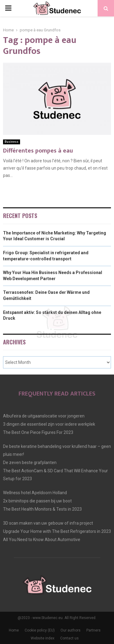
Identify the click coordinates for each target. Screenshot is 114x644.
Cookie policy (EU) (40, 630)
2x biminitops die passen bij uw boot (37, 501)
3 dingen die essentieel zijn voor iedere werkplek (49, 424)
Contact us (69, 638)
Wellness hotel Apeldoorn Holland (35, 493)
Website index (43, 638)
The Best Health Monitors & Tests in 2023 (42, 509)
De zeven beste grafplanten (30, 463)
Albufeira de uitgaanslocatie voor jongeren (44, 416)
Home (14, 630)
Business (12, 142)
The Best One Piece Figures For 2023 (38, 432)
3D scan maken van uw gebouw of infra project (48, 523)
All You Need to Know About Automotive (42, 540)
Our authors (71, 630)
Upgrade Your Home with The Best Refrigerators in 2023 (57, 531)
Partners (93, 630)
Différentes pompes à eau (38, 151)
